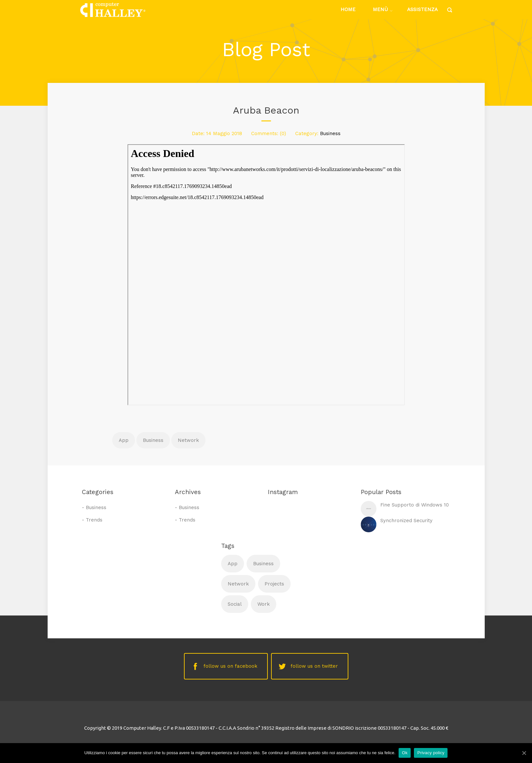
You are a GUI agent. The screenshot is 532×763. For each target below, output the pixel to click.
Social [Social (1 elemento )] (235, 604)
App (124, 440)
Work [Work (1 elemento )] (264, 604)
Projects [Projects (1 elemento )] (274, 584)
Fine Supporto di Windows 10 (415, 505)
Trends (94, 520)
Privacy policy (431, 753)
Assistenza (422, 9)
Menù (380, 9)
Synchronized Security (406, 521)
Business (330, 133)
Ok (405, 753)
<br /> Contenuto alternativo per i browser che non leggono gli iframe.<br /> (266, 275)
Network (188, 440)
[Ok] (524, 753)
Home (348, 9)
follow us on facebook (230, 666)
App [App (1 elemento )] (233, 564)
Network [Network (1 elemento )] (238, 584)
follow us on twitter (314, 666)
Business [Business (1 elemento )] (263, 564)
